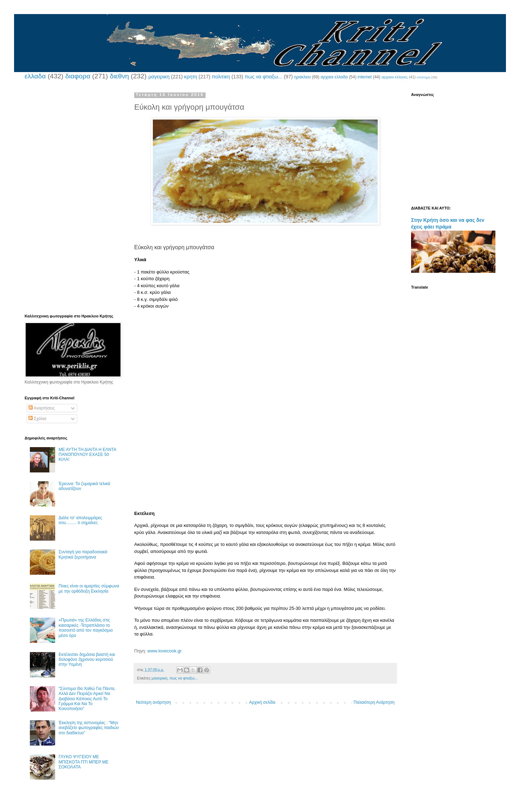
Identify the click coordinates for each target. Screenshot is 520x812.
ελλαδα (35, 76)
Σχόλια (37, 419)
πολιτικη (221, 77)
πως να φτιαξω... (263, 77)
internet (365, 77)
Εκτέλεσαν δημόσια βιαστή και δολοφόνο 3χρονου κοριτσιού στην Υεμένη (87, 660)
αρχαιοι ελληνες (395, 77)
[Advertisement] (265, 359)
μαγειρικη (159, 77)
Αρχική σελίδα (262, 702)
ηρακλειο (302, 77)
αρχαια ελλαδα (334, 77)
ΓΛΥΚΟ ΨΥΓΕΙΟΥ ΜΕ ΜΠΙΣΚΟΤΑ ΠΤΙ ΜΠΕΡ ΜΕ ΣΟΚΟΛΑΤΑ (84, 762)
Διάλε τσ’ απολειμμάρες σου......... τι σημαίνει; (80, 520)
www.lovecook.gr (165, 651)
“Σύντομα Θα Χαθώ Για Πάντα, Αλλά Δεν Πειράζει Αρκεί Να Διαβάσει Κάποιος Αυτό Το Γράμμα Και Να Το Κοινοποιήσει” (87, 699)
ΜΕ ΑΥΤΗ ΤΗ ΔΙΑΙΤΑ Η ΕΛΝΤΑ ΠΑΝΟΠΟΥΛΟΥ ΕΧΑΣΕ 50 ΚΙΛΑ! (87, 455)
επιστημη (424, 77)
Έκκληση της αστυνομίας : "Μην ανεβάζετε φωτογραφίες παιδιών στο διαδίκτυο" (89, 728)
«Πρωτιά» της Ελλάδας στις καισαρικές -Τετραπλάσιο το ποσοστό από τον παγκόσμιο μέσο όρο (86, 628)
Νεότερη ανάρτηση (153, 702)
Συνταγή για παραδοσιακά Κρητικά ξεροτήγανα (83, 554)
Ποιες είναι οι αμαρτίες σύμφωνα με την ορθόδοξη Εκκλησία (89, 588)
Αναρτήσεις (42, 408)
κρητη (191, 77)
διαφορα (78, 76)
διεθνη (119, 76)
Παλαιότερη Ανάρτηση (374, 702)
